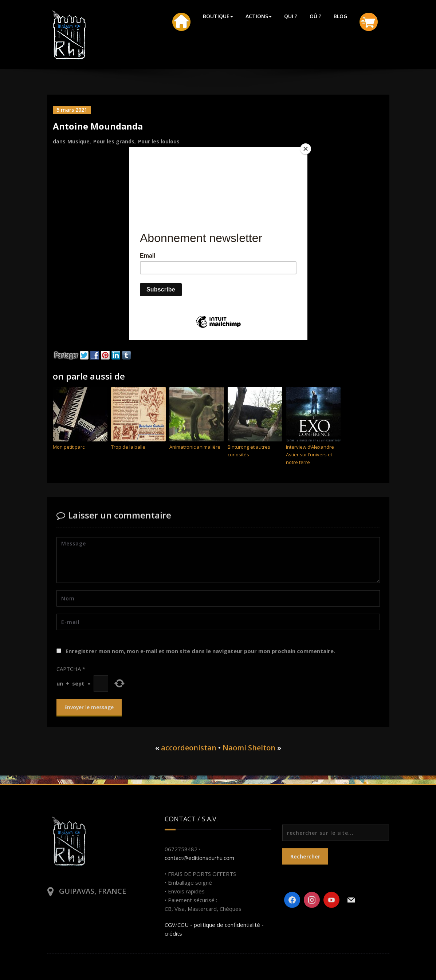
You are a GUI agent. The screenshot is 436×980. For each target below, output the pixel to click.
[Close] (306, 149)
